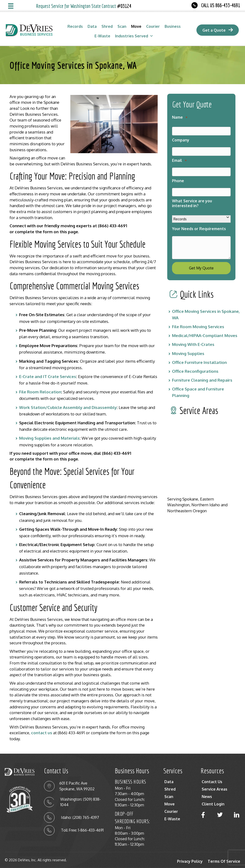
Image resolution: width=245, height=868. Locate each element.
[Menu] (11, 6)
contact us (42, 733)
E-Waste (102, 36)
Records (75, 26)
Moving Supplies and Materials (49, 438)
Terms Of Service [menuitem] (224, 861)
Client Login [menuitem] (213, 804)
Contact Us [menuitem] (212, 782)
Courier (153, 26)
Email (179, 158)
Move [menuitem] (170, 804)
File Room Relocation (40, 392)
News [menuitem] (207, 797)
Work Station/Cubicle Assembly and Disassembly (68, 407)
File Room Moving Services (198, 321)
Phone (178, 178)
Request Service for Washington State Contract (84, 6)
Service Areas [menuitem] (214, 789)
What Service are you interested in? (192, 199)
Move (136, 26)
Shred (107, 26)
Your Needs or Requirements (199, 225)
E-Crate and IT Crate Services (48, 376)
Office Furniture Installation (199, 357)
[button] (203, 815)
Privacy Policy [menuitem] (190, 861)
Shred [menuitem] (170, 789)
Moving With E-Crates (193, 339)
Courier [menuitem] (171, 811)
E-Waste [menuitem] (172, 819)
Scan (122, 26)
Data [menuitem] (169, 782)
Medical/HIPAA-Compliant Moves (205, 330)
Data (92, 26)
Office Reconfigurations (195, 366)
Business (173, 26)
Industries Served (134, 36)
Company (181, 139)
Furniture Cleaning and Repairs (202, 375)
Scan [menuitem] (169, 797)
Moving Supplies (188, 348)
